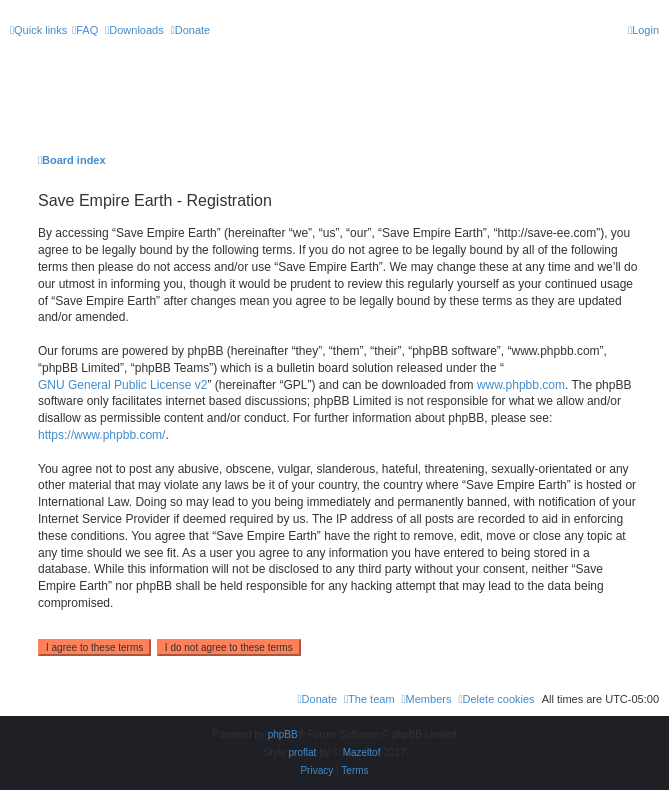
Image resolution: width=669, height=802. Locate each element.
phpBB (283, 734)
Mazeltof (362, 752)
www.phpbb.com (521, 385)
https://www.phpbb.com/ (101, 435)
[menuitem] (85, 30)
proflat (303, 752)
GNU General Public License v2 (122, 385)
